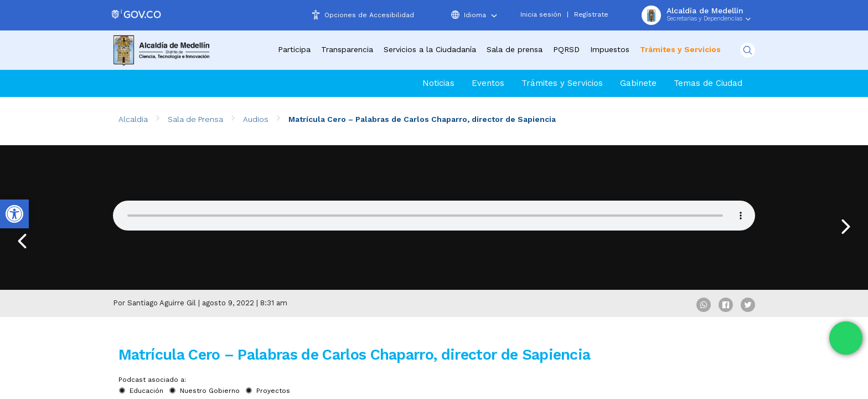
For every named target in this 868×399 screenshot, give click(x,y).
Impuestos (610, 49)
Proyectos (273, 391)
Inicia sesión (541, 14)
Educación (146, 391)
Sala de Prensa (195, 119)
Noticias (438, 83)
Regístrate (591, 14)
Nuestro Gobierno (210, 391)
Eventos (488, 83)
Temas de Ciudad (708, 83)
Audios (256, 119)
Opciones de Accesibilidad (369, 15)
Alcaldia (133, 119)
